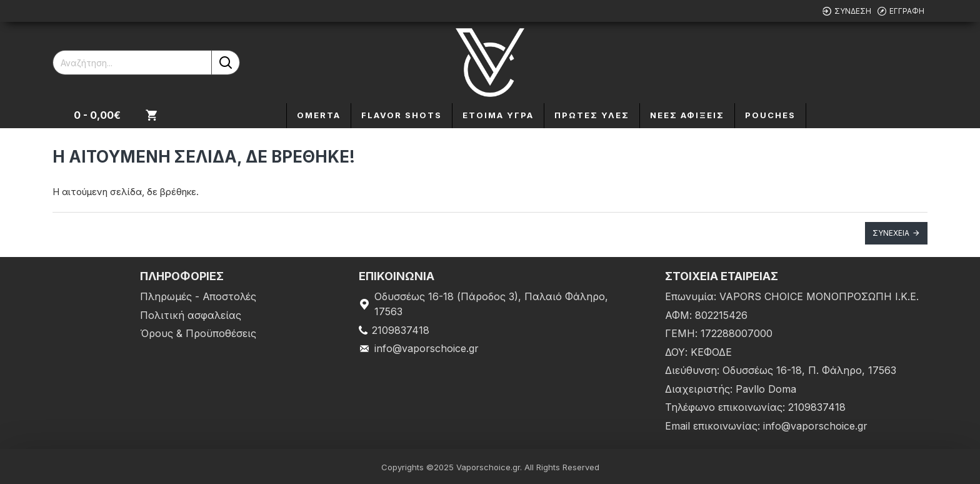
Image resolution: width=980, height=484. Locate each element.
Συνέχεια (891, 233)
